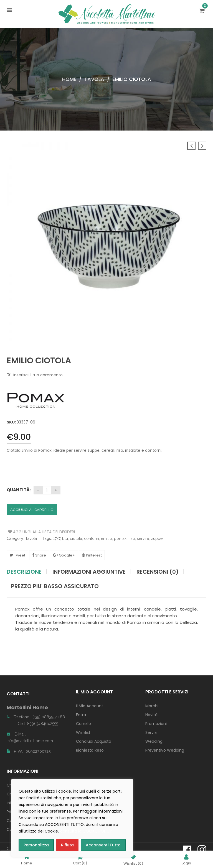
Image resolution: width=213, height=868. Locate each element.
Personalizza (36, 845)
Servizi (151, 732)
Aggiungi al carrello (32, 510)
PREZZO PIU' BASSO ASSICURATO (55, 586)
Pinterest (92, 555)
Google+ (64, 555)
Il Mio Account (90, 706)
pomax (120, 538)
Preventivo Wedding (165, 750)
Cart (80, 860)
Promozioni (156, 724)
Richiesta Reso (90, 750)
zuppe (157, 538)
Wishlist (83, 732)
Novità (151, 715)
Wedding (154, 741)
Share (39, 555)
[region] (72, 818)
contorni (92, 538)
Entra (81, 715)
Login (186, 860)
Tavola (94, 79)
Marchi (152, 706)
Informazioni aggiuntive (89, 572)
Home (69, 79)
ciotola (76, 538)
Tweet (17, 555)
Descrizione (24, 572)
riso (132, 538)
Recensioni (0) (158, 572)
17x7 (57, 538)
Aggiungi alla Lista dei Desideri (29, 532)
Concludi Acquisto (94, 741)
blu (65, 538)
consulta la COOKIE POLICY (86, 831)
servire (143, 538)
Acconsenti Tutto (103, 845)
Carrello (83, 724)
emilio (106, 538)
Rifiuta (67, 845)
